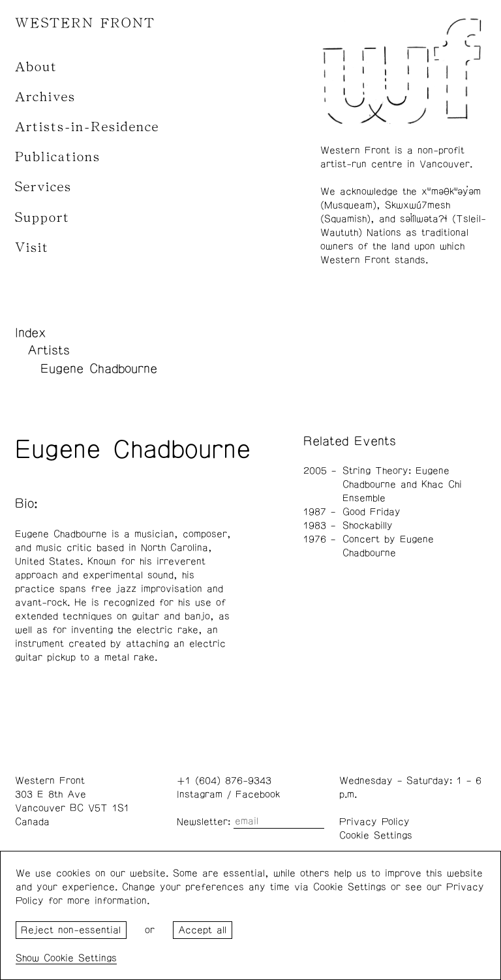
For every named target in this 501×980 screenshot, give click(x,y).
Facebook (258, 794)
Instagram (200, 794)
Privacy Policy (374, 822)
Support (42, 218)
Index (31, 333)
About (36, 67)
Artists (49, 350)
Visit (32, 248)
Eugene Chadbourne (99, 369)
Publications (58, 157)
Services (43, 187)
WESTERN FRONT (85, 23)
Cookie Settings (376, 835)
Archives (45, 97)
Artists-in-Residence (87, 127)
